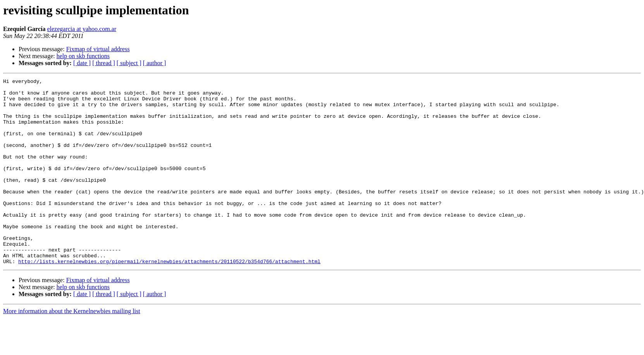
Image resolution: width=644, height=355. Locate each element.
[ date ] (82, 63)
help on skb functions (83, 56)
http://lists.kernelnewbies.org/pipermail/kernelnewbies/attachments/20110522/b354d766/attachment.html (169, 298)
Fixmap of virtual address (98, 49)
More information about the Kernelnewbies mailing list (72, 348)
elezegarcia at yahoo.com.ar (82, 29)
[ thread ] (104, 63)
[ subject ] (129, 63)
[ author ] (155, 63)
